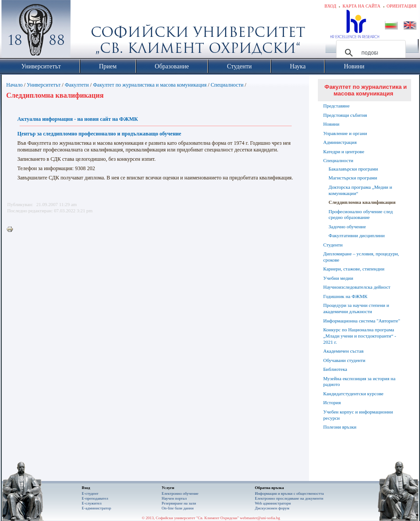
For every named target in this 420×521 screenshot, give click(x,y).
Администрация (340, 142)
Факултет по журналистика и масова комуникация (150, 85)
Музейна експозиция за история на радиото (359, 382)
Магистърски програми (353, 178)
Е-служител (92, 503)
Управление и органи (345, 133)
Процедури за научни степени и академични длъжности (356, 308)
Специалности (227, 85)
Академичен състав (343, 351)
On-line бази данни (178, 508)
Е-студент (90, 493)
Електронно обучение (180, 493)
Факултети (77, 85)
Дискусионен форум (272, 508)
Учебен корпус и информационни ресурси (358, 415)
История (332, 402)
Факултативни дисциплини (357, 235)
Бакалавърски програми (353, 169)
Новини (331, 124)
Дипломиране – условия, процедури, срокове (361, 257)
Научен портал (174, 498)
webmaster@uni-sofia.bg (260, 518)
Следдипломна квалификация (362, 202)
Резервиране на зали (179, 503)
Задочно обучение (347, 227)
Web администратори (273, 503)
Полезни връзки (340, 427)
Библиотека (335, 369)
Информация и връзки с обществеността (289, 493)
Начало (14, 85)
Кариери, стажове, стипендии (354, 269)
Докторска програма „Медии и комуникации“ (360, 190)
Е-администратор (96, 508)
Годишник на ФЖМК (345, 296)
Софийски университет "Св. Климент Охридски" (86, 31)
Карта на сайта (361, 6)
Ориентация (402, 6)
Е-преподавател (95, 498)
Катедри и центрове (344, 151)
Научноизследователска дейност (357, 287)
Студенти (333, 245)
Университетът (44, 85)
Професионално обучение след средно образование (361, 215)
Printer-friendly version (12, 230)
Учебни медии (338, 278)
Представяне (336, 106)
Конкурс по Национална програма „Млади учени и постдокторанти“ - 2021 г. (360, 336)
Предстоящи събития (345, 115)
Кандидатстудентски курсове (353, 394)
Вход (331, 6)
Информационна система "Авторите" (362, 321)
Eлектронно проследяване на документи (289, 498)
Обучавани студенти (344, 360)
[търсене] (370, 53)
